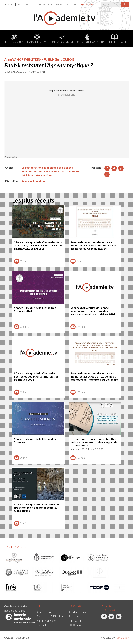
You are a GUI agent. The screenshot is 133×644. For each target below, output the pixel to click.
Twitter (111, 618)
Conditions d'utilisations (50, 616)
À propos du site (46, 612)
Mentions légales (46, 621)
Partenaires (72, 4)
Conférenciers (25, 4)
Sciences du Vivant (62, 39)
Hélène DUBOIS (63, 59)
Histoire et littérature (115, 39)
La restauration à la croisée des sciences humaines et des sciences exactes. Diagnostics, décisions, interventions (51, 171)
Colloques (42, 4)
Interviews (57, 4)
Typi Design (122, 638)
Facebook (104, 618)
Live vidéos (88, 4)
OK (125, 4)
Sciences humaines (87, 39)
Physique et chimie (37, 39)
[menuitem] (10, 4)
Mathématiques (14, 39)
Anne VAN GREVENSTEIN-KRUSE (28, 59)
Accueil (10, 4)
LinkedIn (119, 618)
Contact (41, 625)
